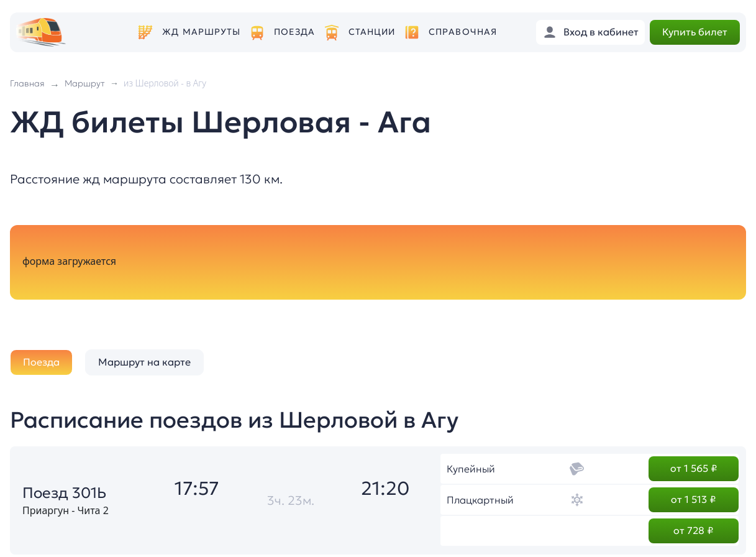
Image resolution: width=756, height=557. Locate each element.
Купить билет (695, 32)
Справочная (463, 32)
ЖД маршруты (201, 32)
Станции (372, 32)
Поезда (294, 32)
